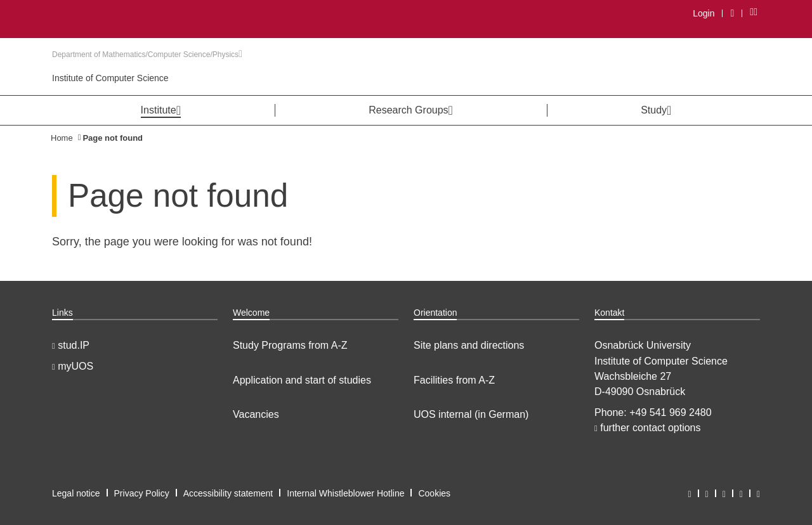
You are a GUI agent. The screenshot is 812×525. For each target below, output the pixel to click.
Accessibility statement (228, 493)
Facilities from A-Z (454, 380)
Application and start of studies (302, 380)
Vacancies (256, 414)
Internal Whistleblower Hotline (345, 493)
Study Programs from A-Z (290, 345)
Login (704, 13)
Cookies (434, 493)
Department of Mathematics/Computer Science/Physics (147, 55)
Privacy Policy (142, 493)
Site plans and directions (469, 345)
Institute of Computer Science (110, 78)
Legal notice (76, 493)
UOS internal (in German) (471, 414)
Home (62, 138)
